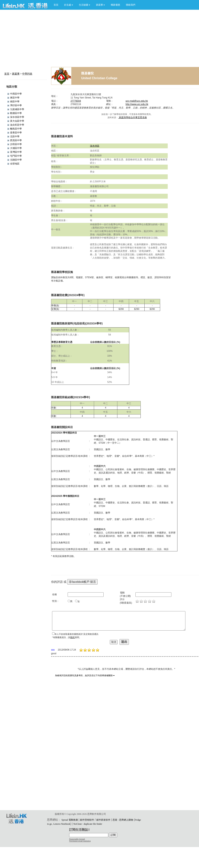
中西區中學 (16, 94)
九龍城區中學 (17, 109)
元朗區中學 (16, 160)
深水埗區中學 (17, 117)
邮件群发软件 (103, 820)
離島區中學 (16, 129)
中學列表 (27, 74)
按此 (72, 637)
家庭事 (16, 74)
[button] (69, 5)
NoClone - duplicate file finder (88, 824)
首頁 (56, 5)
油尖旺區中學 (17, 125)
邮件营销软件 (87, 820)
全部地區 (15, 164)
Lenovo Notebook (62, 824)
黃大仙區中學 (17, 121)
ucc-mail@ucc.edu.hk (137, 101)
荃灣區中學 (16, 152)
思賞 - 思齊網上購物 (123, 820)
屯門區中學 (16, 156)
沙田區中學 (16, 144)
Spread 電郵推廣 (70, 820)
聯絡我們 (131, 5)
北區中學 (15, 136)
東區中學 (15, 98)
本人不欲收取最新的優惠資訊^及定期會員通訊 (76, 634)
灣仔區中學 (16, 105)
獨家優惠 (115, 5)
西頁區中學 (16, 140)
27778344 (76, 101)
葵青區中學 (16, 133)
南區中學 (15, 102)
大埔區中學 (16, 148)
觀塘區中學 (16, 113)
